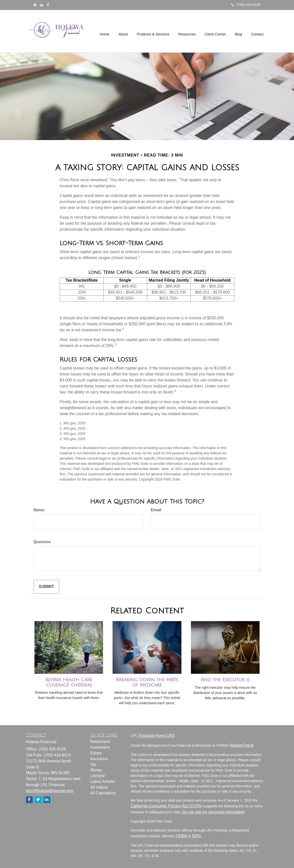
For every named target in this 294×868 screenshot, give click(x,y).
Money (96, 770)
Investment (100, 747)
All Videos (99, 787)
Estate (96, 753)
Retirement (100, 742)
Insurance (99, 759)
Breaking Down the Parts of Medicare (147, 682)
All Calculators (103, 793)
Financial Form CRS (156, 736)
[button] (124, 31)
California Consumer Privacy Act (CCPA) (166, 806)
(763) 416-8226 (246, 5)
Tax (93, 765)
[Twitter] (35, 5)
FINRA (182, 836)
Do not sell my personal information (213, 812)
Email (156, 510)
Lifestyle (98, 776)
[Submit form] (46, 587)
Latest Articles (103, 781)
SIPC (197, 836)
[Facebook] (48, 5)
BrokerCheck (242, 745)
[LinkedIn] (42, 5)
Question (42, 542)
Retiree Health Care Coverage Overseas (69, 682)
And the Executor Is (225, 680)
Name (39, 510)
